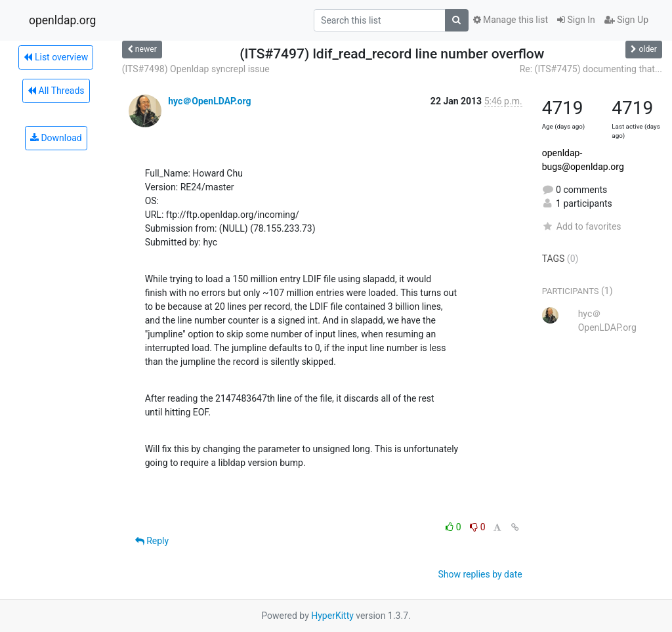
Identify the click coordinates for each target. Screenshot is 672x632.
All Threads (56, 91)
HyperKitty (332, 616)
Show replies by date (480, 574)
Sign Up (626, 20)
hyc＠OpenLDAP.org (209, 101)
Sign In (576, 20)
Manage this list (511, 20)
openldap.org (62, 20)
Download (56, 138)
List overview (56, 57)
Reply (152, 541)
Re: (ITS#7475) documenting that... (591, 69)
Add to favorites (582, 226)
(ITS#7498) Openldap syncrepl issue (196, 69)
